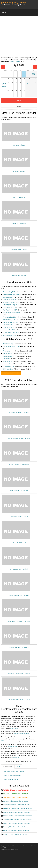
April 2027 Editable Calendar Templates (16, 834)
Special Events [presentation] (8, 766)
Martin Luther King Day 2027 (12, 313)
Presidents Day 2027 (10, 317)
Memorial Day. (8, 354)
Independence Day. (9, 356)
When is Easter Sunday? (11, 779)
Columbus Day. (8, 361)
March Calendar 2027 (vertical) (19, 465)
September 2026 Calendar (19, 250)
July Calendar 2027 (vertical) (19, 569)
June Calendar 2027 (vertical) (19, 543)
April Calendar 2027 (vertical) (19, 491)
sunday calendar (15, 62)
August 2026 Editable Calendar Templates (16, 805)
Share (19, 106)
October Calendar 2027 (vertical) (19, 647)
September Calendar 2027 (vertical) (19, 621)
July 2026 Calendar (19, 197)
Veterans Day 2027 (9, 330)
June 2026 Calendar (19, 171)
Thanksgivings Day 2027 (11, 333)
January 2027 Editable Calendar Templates (17, 823)
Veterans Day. (8, 364)
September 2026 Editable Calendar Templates (18, 808)
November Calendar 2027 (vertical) (19, 674)
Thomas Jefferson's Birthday (5, 85)
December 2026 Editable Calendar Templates (17, 820)
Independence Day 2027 (11, 322)
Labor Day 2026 (8, 297)
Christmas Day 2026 (10, 307)
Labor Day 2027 (8, 325)
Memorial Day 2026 (9, 292)
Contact (16, 850)
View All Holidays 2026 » (11, 373)
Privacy (3, 850)
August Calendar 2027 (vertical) (19, 595)
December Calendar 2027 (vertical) (19, 700)
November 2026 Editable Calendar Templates (17, 816)
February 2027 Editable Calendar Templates (17, 827)
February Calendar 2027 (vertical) (19, 438)
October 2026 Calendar (19, 276)
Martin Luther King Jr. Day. (12, 346)
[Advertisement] (19, 37)
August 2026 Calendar (19, 223)
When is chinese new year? (12, 776)
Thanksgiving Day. (9, 366)
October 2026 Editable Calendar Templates (17, 812)
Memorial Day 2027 (9, 320)
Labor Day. (7, 359)
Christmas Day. (8, 369)
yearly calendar (13, 746)
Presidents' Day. (8, 351)
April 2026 (19, 65)
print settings (14, 728)
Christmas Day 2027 (10, 335)
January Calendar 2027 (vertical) (19, 412)
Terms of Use (9, 850)
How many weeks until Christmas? (14, 771)
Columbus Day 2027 (10, 327)
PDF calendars (6, 741)
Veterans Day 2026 (9, 302)
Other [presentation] (18, 766)
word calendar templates (22, 734)
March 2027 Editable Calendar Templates (16, 831)
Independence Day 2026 (11, 294)
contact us (16, 758)
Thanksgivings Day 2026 (11, 305)
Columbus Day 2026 (10, 300)
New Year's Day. (8, 344)
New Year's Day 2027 (10, 310)
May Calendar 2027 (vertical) (19, 517)
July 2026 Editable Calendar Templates (15, 801)
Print (19, 101)
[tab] (8, 767)
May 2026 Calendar (19, 145)
